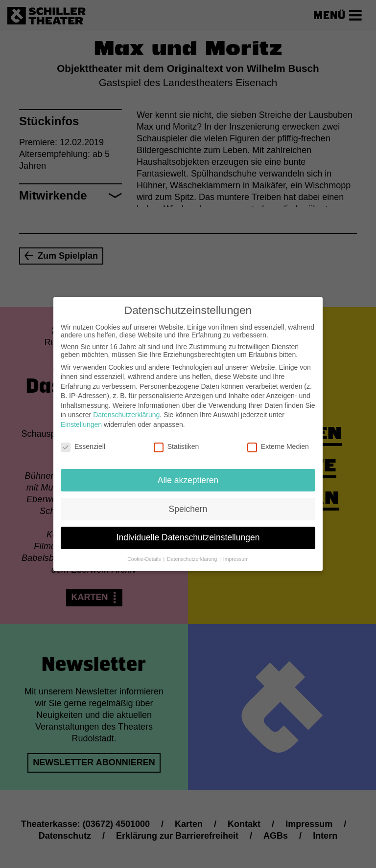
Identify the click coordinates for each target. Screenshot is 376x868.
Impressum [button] (236, 553)
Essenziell (83, 440)
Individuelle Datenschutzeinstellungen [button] (188, 531)
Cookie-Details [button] (145, 553)
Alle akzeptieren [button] (188, 473)
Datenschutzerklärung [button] (193, 553)
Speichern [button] (188, 502)
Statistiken (176, 440)
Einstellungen (81, 418)
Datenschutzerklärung (126, 408)
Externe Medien (278, 440)
